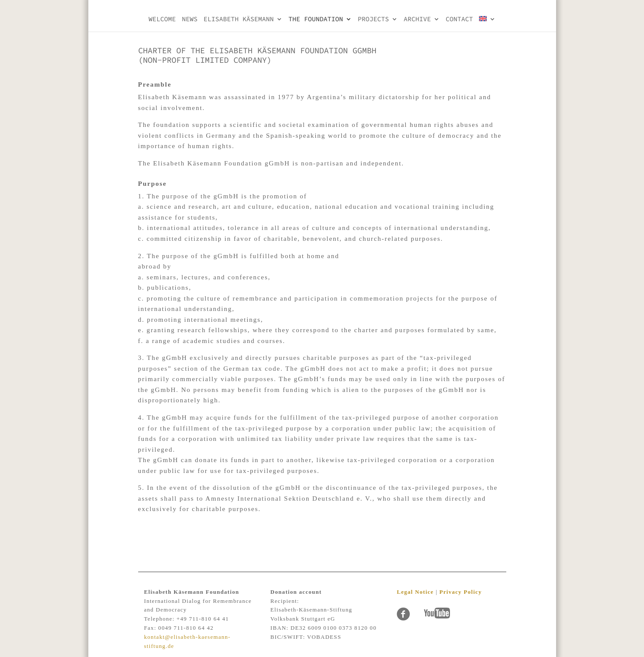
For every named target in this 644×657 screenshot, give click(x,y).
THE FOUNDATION (316, 19)
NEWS (190, 19)
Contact (459, 19)
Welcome (162, 19)
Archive (417, 19)
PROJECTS (373, 19)
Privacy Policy (460, 592)
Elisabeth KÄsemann (239, 19)
